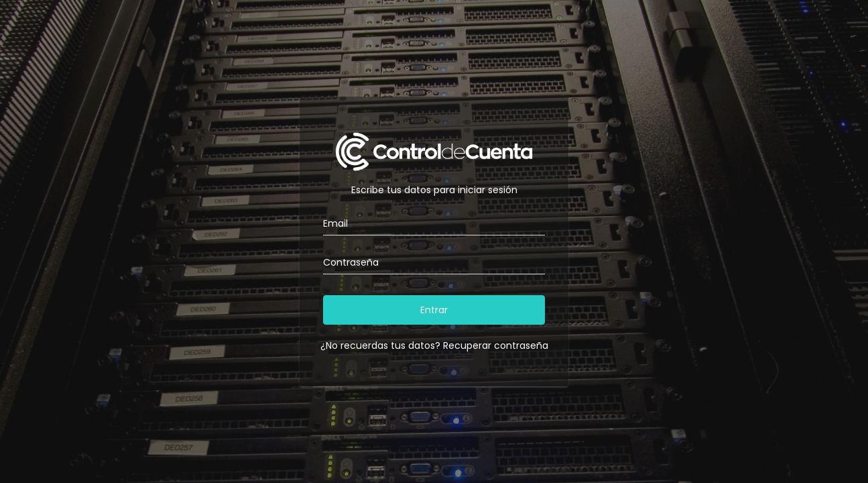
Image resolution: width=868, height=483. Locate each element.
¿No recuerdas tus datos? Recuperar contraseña (434, 345)
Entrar (434, 310)
